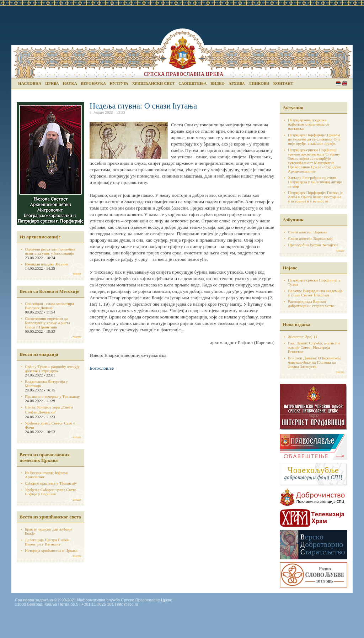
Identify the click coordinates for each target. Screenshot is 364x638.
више (77, 274)
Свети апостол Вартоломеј (310, 238)
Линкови (259, 83)
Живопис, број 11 (303, 337)
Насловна (30, 83)
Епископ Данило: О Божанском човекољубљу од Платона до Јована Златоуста (314, 362)
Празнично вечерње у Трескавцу (52, 396)
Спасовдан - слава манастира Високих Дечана (49, 306)
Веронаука (93, 83)
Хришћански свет (154, 83)
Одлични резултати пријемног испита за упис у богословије (50, 251)
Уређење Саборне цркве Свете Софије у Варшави (50, 492)
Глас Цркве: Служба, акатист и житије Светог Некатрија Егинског (314, 347)
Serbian (338, 83)
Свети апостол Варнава (308, 232)
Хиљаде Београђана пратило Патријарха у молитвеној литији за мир (315, 182)
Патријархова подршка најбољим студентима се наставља (309, 124)
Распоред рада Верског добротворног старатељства (311, 304)
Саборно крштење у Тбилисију (51, 483)
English (345, 83)
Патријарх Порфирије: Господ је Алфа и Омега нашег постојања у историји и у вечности (315, 197)
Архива (237, 83)
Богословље (102, 368)
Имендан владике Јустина (47, 264)
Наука (70, 83)
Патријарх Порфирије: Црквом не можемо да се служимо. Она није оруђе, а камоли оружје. (314, 139)
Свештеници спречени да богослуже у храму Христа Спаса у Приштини (47, 323)
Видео (218, 83)
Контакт (283, 83)
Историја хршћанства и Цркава (51, 550)
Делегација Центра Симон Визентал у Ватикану (47, 542)
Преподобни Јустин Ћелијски (313, 245)
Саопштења (192, 83)
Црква (52, 83)
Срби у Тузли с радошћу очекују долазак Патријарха (52, 369)
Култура (119, 83)
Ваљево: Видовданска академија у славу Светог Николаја (315, 293)
